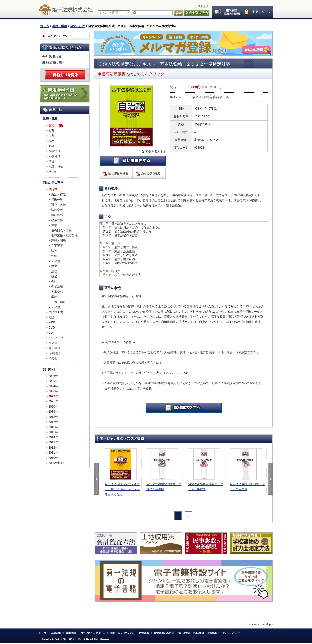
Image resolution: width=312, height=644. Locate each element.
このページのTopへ (263, 624)
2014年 (53, 437)
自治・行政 (78, 26)
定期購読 (54, 353)
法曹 (51, 136)
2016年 (53, 427)
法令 (54, 251)
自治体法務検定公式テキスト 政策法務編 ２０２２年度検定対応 (122, 489)
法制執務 (57, 215)
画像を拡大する (156, 152)
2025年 (53, 381)
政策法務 (57, 220)
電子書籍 (54, 348)
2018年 (53, 417)
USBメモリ (56, 338)
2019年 (53, 412)
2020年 (53, 407)
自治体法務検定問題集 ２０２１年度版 (164, 487)
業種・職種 (60, 26)
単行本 (53, 189)
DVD (52, 328)
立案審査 (57, 246)
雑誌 (51, 317)
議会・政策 (58, 205)
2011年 (53, 453)
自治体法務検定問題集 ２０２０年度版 (206, 487)
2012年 (53, 448)
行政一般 (57, 200)
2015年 (53, 432)
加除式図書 (56, 312)
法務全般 (57, 210)
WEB (52, 322)
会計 (51, 146)
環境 (51, 161)
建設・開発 (58, 241)
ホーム (45, 26)
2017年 (53, 422)
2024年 (53, 386)
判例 (54, 256)
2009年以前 (56, 463)
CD (51, 333)
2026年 (53, 376)
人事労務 (54, 156)
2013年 (53, 442)
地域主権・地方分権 (64, 235)
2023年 (53, 391)
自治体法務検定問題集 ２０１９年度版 (247, 487)
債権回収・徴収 (61, 230)
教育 (51, 131)
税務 (51, 141)
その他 (53, 172)
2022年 (53, 396)
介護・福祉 (56, 166)
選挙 (54, 225)
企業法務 (54, 151)
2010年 (53, 458)
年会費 (53, 343)
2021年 (53, 401)
